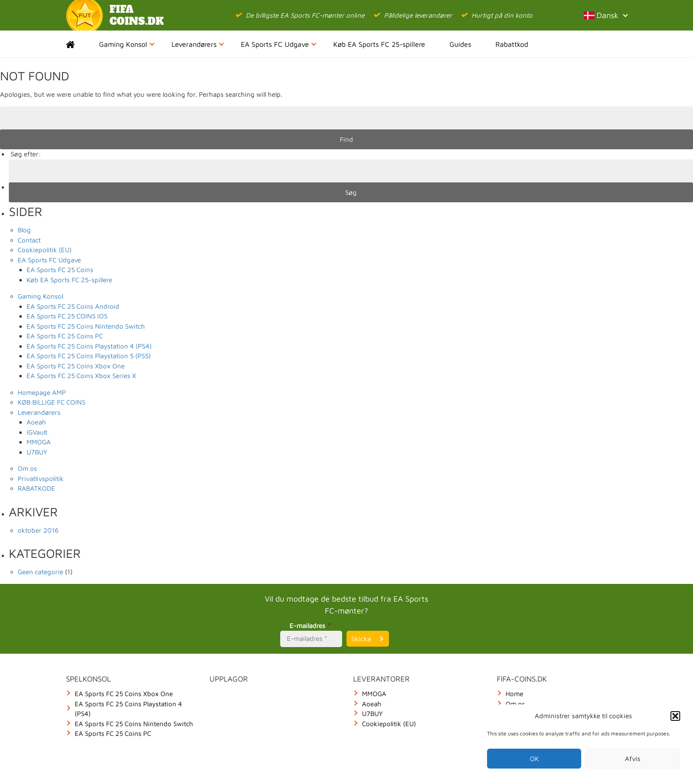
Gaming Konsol (127, 44)
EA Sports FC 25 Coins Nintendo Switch (86, 326)
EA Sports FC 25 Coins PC (65, 336)
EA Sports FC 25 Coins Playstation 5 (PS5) (89, 356)
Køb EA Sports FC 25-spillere (379, 44)
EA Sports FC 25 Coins (60, 270)
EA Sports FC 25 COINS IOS (67, 316)
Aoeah (36, 422)
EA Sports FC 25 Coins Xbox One (76, 366)
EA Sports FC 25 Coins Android (73, 306)
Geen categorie (40, 572)
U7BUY (37, 452)
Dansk (605, 15)
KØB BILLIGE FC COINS (51, 402)
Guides (460, 44)
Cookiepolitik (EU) (45, 250)
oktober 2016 (38, 530)
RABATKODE (36, 488)
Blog (24, 230)
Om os (27, 468)
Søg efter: (26, 154)
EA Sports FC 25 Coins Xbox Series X (81, 376)
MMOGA (39, 442)
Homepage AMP (42, 392)
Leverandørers (198, 44)
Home (78, 44)
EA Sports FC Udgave (279, 44)
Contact (29, 240)
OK (534, 759)
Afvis (633, 759)
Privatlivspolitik (41, 479)
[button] (675, 716)
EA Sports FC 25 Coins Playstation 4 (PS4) (89, 346)
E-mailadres (311, 626)
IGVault (37, 432)
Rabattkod (512, 44)
